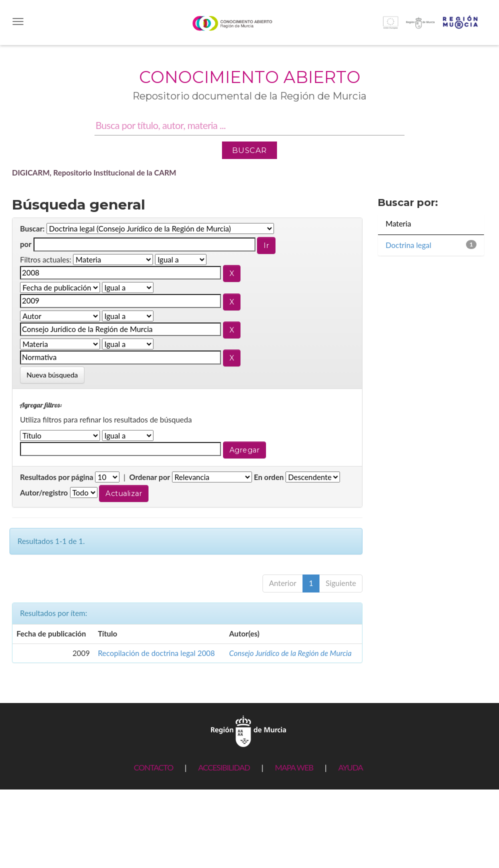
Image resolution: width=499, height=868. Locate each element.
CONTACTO (153, 767)
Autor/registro (44, 492)
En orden (269, 477)
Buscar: (32, 228)
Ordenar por (149, 477)
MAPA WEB (294, 767)
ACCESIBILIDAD (224, 767)
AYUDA (350, 767)
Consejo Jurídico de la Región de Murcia (290, 653)
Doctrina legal (408, 245)
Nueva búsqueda (52, 375)
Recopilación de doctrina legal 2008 (156, 653)
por (26, 244)
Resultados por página (57, 477)
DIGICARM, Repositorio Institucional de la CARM (94, 172)
